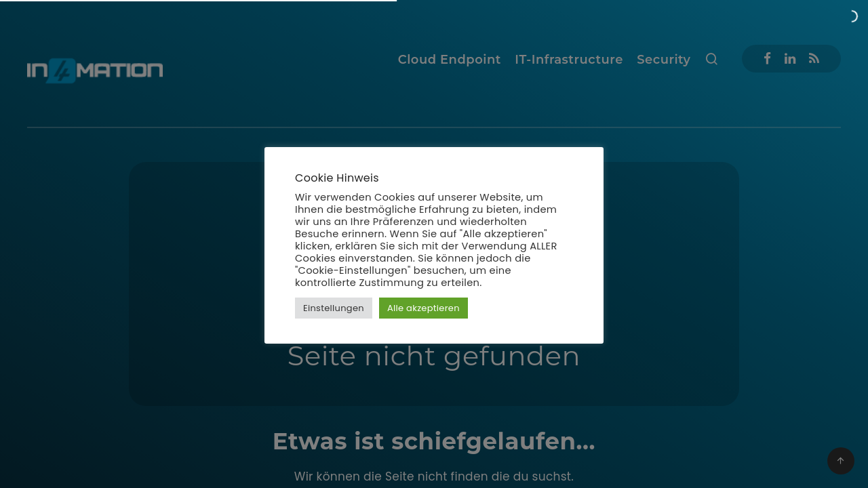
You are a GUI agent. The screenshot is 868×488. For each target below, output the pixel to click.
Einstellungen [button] (334, 308)
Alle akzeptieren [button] (423, 308)
